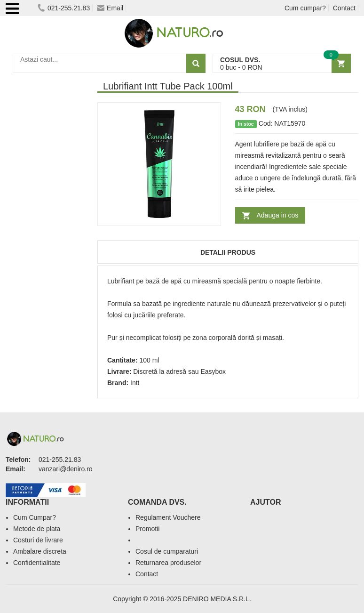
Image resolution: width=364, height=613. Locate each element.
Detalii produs (228, 252)
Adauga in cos (278, 215)
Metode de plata (37, 529)
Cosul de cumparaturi (167, 551)
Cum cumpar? (305, 8)
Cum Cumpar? (35, 517)
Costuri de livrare (38, 540)
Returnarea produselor (168, 563)
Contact (344, 8)
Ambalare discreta (40, 551)
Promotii (147, 529)
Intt (135, 383)
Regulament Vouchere (168, 517)
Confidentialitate (37, 563)
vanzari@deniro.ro (66, 469)
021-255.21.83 (64, 8)
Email (110, 8)
